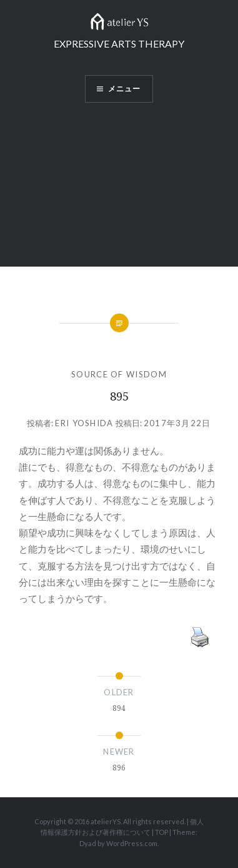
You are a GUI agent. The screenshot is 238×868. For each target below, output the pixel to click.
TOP (161, 832)
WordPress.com (132, 843)
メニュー (125, 89)
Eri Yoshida (84, 423)
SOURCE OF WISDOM (119, 374)
